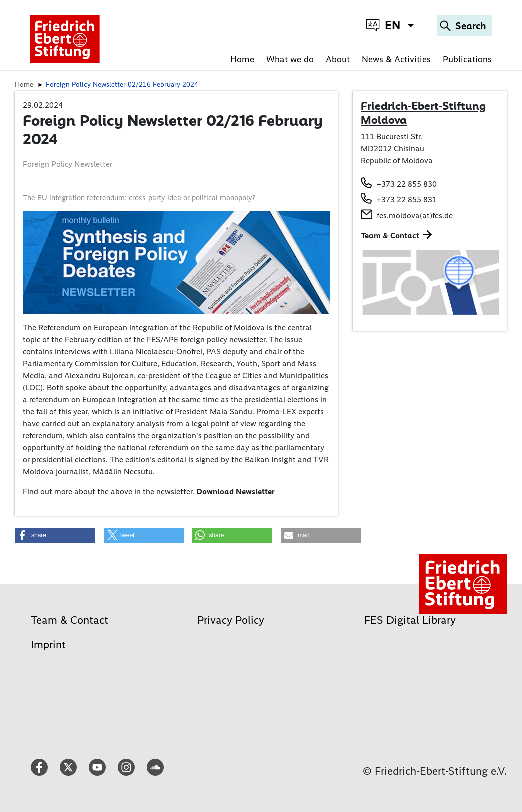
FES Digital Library (410, 620)
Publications (467, 59)
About (338, 59)
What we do (290, 59)
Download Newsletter (236, 492)
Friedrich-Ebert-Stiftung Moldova (423, 113)
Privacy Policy (231, 620)
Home (242, 59)
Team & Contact (390, 235)
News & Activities (396, 59)
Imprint (48, 645)
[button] (55, 535)
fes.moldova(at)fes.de (415, 215)
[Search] (464, 26)
